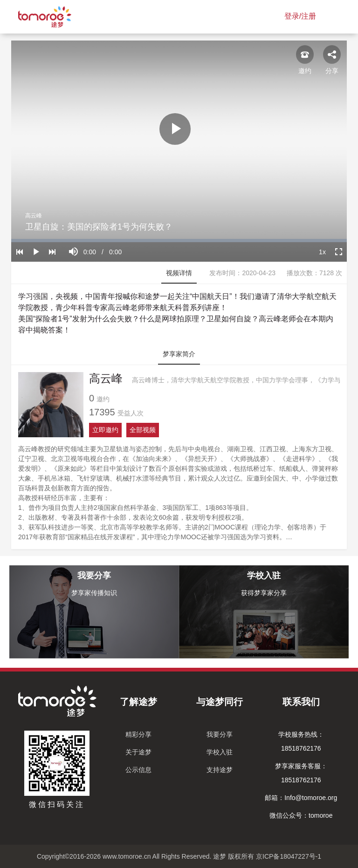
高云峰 (34, 216)
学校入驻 (220, 752)
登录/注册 (300, 16)
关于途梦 (138, 752)
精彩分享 (138, 734)
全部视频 (143, 430)
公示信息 (138, 770)
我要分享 (220, 734)
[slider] (179, 241)
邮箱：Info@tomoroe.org (301, 798)
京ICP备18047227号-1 (289, 856)
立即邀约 (105, 430)
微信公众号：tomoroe (301, 815)
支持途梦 (220, 770)
